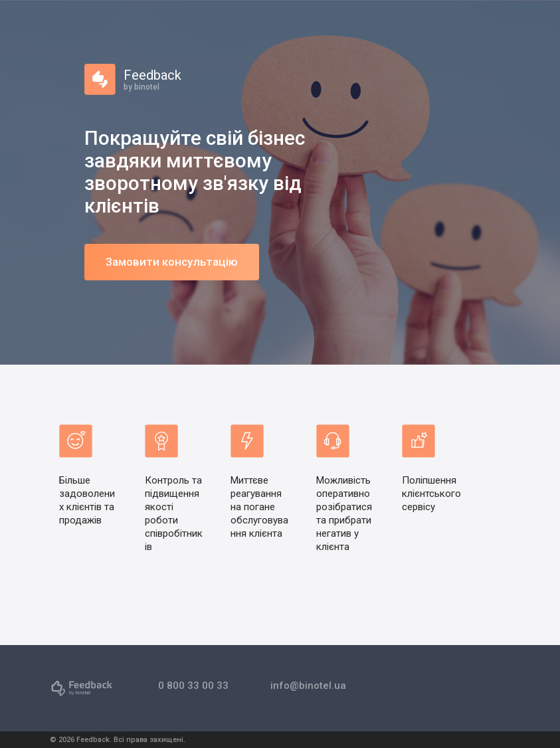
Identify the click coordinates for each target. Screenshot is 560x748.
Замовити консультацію (172, 262)
